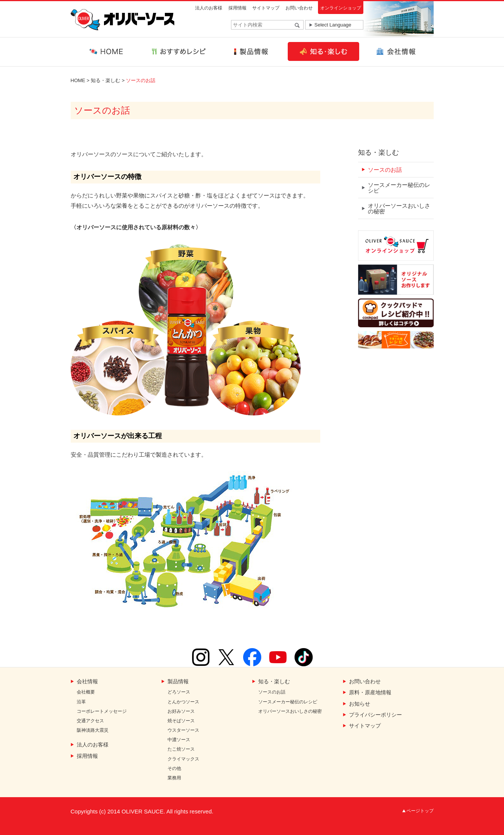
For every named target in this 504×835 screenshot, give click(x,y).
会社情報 (87, 682)
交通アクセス (90, 721)
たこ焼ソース (181, 749)
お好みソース (181, 711)
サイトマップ (266, 8)
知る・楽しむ (105, 80)
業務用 (174, 778)
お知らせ (360, 704)
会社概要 (86, 692)
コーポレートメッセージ (102, 711)
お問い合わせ (299, 8)
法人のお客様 (209, 8)
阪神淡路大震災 (93, 730)
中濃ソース (179, 740)
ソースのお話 (385, 170)
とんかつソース (183, 702)
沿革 (81, 702)
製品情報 (178, 682)
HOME (78, 80)
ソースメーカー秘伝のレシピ (399, 188)
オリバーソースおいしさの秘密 (399, 208)
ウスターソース (183, 730)
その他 (174, 769)
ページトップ (420, 811)
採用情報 (237, 8)
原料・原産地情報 (370, 693)
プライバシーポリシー (375, 715)
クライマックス (183, 759)
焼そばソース (181, 721)
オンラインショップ (341, 8)
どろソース (179, 692)
